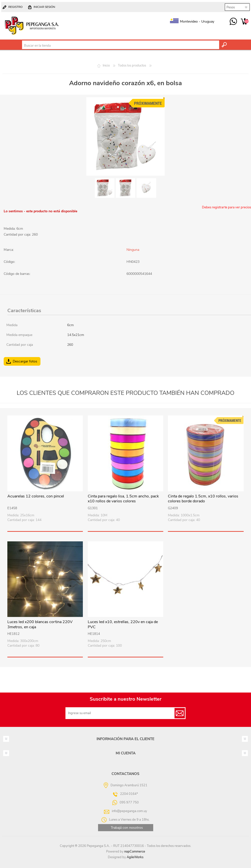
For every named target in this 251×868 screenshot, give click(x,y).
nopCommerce (135, 852)
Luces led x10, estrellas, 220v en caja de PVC (123, 625)
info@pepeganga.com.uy (129, 811)
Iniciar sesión (44, 7)
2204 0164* (129, 794)
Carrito (244, 22)
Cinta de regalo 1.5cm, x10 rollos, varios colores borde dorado (203, 499)
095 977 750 (233, 22)
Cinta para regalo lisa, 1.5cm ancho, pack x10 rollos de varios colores (123, 499)
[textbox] (121, 46)
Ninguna (133, 250)
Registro (15, 7)
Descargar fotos (25, 361)
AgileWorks (135, 857)
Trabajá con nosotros (127, 828)
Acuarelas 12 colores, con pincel (36, 496)
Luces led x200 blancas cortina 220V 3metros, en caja (40, 625)
